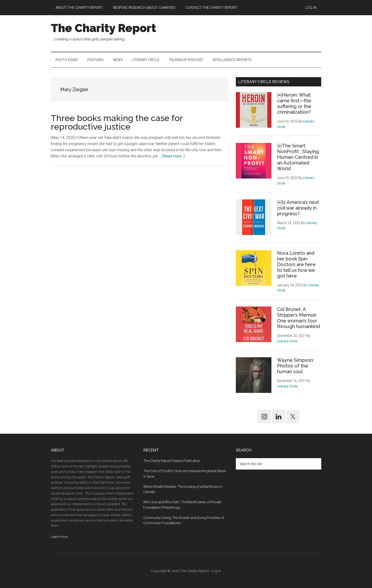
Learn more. (60, 537)
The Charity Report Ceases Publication (172, 461)
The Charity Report (103, 28)
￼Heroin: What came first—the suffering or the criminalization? (294, 103)
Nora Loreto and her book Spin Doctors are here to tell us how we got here (296, 264)
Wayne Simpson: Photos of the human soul (295, 366)
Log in (216, 571)
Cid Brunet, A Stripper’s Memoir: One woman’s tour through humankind (298, 318)
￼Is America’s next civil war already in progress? (298, 208)
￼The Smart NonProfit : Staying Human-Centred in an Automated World (298, 157)
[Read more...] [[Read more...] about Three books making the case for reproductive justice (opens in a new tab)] (174, 156)
